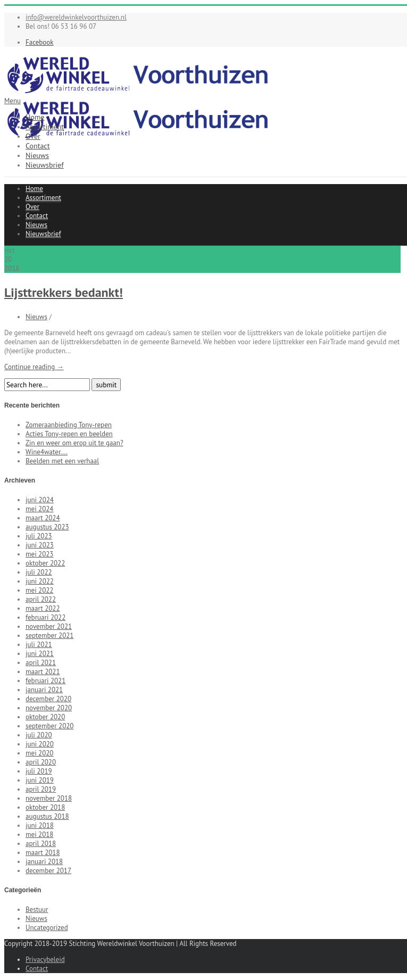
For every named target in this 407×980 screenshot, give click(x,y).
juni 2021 (40, 654)
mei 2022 (39, 590)
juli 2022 (39, 572)
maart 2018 (43, 853)
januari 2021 (44, 690)
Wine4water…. (47, 452)
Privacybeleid (45, 960)
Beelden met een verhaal (62, 461)
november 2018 (49, 798)
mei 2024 (39, 509)
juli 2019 (39, 771)
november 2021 (49, 626)
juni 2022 (40, 581)
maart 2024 (43, 518)
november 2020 (49, 708)
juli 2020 (39, 735)
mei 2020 (39, 753)
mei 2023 (39, 554)
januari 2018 (44, 862)
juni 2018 (40, 825)
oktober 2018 (45, 807)
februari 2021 (45, 681)
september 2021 (49, 636)
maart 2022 (43, 608)
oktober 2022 (45, 563)
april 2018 (41, 844)
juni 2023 (40, 545)
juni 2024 (40, 500)
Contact (38, 146)
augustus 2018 (47, 816)
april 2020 (41, 762)
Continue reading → (34, 367)
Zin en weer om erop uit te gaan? (74, 443)
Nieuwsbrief (45, 165)
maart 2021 (43, 672)
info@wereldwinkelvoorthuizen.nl (76, 17)
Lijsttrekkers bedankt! (64, 292)
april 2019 (41, 789)
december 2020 (48, 699)
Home (35, 117)
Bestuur (37, 910)
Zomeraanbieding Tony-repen (69, 425)
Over (33, 136)
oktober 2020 (45, 717)
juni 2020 (40, 744)
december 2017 (48, 871)
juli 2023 (39, 536)
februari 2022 (45, 617)
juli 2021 (39, 645)
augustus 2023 (47, 527)
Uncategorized (47, 928)
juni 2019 (40, 780)
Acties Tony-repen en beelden (69, 434)
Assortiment (45, 127)
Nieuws (37, 155)
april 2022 (41, 599)
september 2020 (49, 726)
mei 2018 (39, 834)
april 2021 (41, 663)
